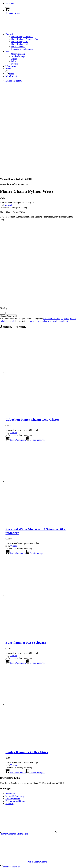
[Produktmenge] (3, 313)
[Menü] (11, 76)
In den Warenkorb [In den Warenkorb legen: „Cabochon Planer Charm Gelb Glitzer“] (16, 440)
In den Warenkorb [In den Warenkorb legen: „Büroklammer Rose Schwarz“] (16, 663)
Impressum (10, 794)
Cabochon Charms (52, 319)
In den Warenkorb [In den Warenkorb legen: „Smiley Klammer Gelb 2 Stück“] (16, 772)
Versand (8, 205)
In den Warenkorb (8, 316)
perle (52, 321)
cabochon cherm (35, 321)
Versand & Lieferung (15, 796)
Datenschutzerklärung (15, 801)
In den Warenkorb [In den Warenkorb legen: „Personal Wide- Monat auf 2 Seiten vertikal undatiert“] (16, 553)
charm (46, 321)
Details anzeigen (35, 440)
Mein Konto (11, 3)
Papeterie (65, 319)
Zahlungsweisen (13, 799)
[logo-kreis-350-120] (21, 29)
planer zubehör (62, 321)
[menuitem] (41, 3)
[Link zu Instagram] (14, 81)
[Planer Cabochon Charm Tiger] (28, 834)
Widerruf (9, 804)
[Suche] (10, 74)
